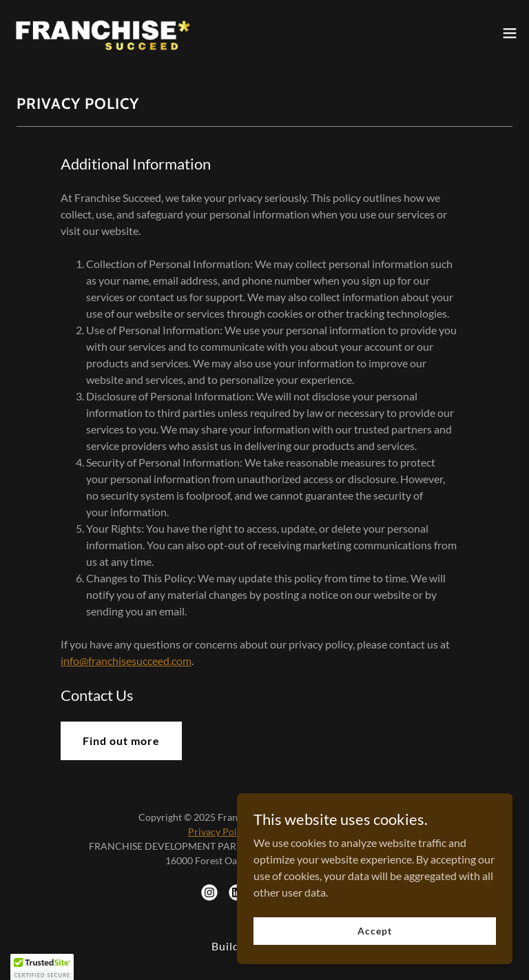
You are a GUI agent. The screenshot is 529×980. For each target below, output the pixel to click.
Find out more (121, 741)
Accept (374, 949)
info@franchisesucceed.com (126, 661)
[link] (102, 33)
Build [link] (226, 946)
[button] (510, 33)
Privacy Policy (219, 831)
